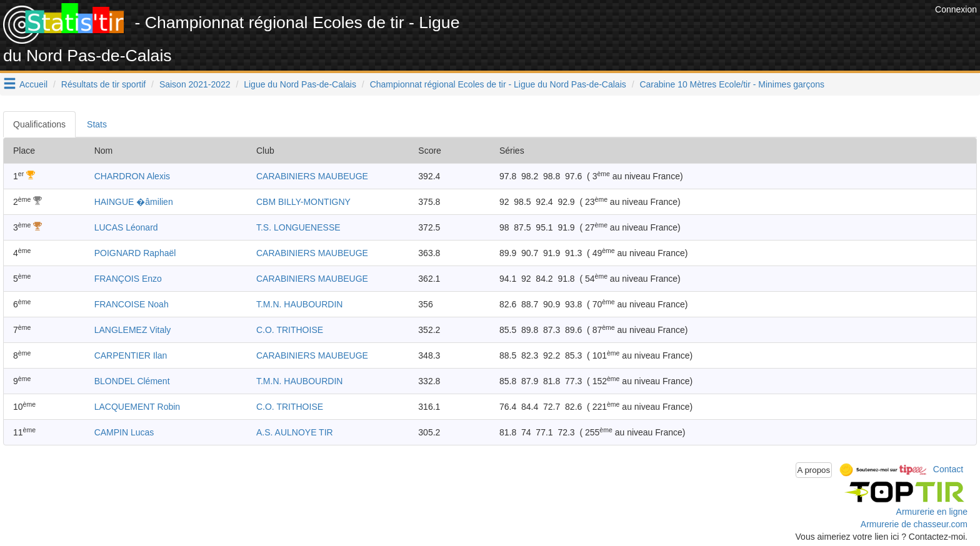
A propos (814, 470)
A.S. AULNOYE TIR (295, 432)
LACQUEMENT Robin (137, 407)
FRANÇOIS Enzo (128, 279)
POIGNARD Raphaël (135, 253)
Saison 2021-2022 (195, 84)
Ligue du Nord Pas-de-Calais (300, 84)
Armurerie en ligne (932, 512)
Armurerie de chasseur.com (914, 524)
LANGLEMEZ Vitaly (133, 330)
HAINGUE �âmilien (134, 202)
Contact (948, 469)
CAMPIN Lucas (124, 432)
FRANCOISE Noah (132, 304)
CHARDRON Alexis (132, 176)
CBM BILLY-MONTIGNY (303, 202)
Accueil (33, 84)
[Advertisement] (704, 31)
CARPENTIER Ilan (131, 355)
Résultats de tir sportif (103, 84)
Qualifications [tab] (39, 124)
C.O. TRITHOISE (290, 330)
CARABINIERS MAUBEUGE (312, 176)
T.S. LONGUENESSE (298, 227)
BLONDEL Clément (132, 381)
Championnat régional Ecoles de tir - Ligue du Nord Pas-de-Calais (498, 84)
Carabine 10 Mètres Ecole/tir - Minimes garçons (732, 84)
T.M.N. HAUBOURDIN (299, 304)
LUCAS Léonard (126, 227)
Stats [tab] (97, 124)
